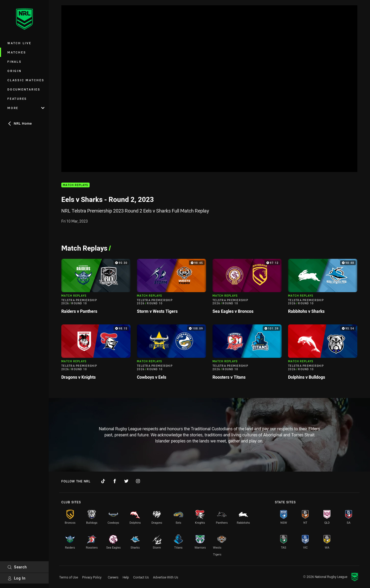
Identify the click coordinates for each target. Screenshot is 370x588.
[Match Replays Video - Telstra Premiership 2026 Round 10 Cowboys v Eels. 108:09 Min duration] (172, 354)
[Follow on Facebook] (115, 481)
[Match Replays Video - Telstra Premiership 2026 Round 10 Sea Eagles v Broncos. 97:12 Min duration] (247, 289)
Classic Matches (26, 80)
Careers (113, 577)
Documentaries (24, 89)
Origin (15, 71)
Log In (17, 578)
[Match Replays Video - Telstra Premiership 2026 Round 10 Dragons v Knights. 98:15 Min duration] (96, 354)
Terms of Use (69, 577)
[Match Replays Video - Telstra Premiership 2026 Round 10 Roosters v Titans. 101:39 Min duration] (247, 354)
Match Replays (75, 185)
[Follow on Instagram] (138, 481)
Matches (17, 52)
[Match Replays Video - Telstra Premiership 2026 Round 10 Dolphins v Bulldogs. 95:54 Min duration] (323, 354)
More (26, 108)
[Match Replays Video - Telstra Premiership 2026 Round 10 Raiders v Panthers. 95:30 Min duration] (96, 289)
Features (17, 99)
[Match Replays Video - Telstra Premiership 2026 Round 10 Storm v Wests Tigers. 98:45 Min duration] (172, 289)
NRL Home (20, 123)
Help (126, 577)
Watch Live (19, 43)
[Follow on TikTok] (103, 481)
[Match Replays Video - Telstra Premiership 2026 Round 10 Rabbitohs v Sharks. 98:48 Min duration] (323, 289)
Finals (15, 62)
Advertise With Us (166, 577)
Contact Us (141, 577)
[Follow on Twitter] (126, 481)
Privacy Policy (92, 577)
